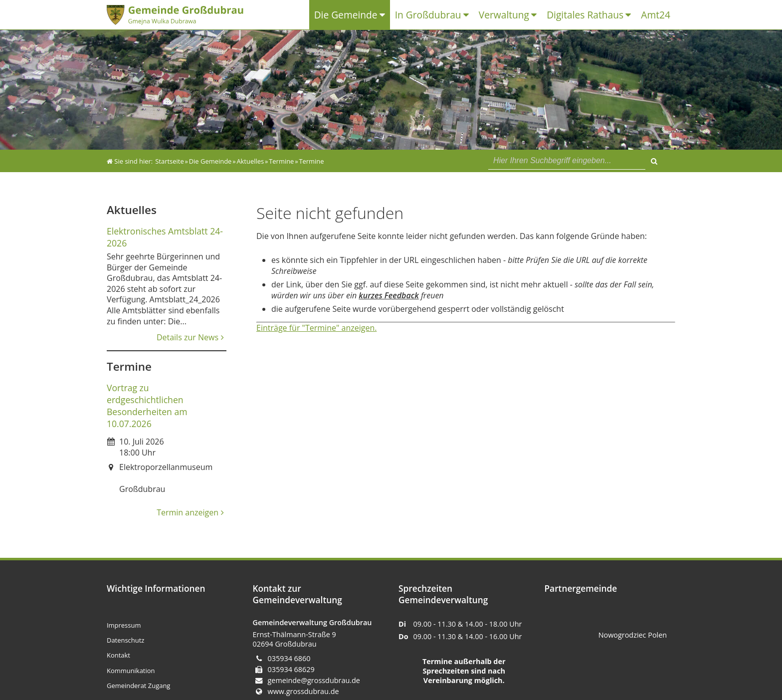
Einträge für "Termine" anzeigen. (316, 328)
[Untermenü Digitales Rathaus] (631, 15)
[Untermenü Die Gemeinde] (385, 15)
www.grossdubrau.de (303, 691)
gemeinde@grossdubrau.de (314, 680)
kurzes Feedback (389, 295)
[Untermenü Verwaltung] (536, 15)
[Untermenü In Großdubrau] (469, 15)
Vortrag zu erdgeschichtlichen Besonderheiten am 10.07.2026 (147, 406)
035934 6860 (289, 658)
